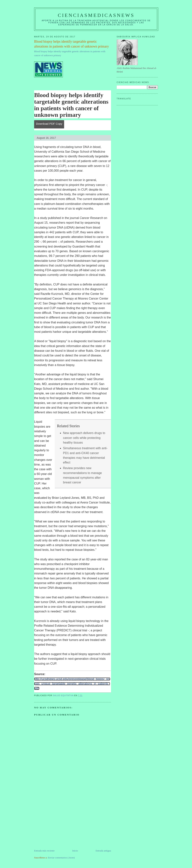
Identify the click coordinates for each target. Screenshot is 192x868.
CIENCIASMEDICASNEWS (96, 15)
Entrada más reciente (44, 851)
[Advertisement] (62, 823)
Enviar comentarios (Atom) (61, 858)
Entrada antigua (103, 851)
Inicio (75, 851)
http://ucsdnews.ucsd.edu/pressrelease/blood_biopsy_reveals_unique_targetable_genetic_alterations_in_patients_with (72, 684)
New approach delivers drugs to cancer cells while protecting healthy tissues (84, 438)
